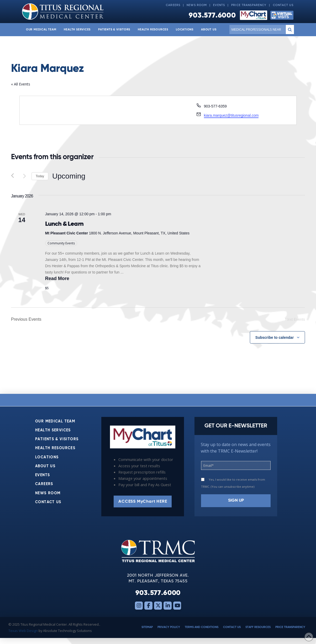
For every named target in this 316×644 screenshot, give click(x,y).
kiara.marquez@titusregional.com (231, 115)
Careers (173, 5)
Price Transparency (249, 5)
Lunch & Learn (64, 224)
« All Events (21, 84)
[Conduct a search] (257, 29)
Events (219, 5)
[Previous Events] (14, 176)
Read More (57, 278)
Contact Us (283, 5)
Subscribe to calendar (275, 337)
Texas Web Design (23, 631)
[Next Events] (24, 176)
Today (40, 176)
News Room (197, 5)
